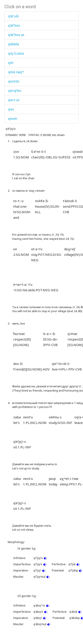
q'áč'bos (14, 25)
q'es (11, 109)
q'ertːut (14, 100)
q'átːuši (13, 16)
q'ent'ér (14, 81)
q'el (11, 63)
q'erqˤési (15, 91)
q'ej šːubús (16, 53)
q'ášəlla (14, 44)
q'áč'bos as (16, 35)
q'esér (13, 118)
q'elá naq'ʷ (16, 72)
